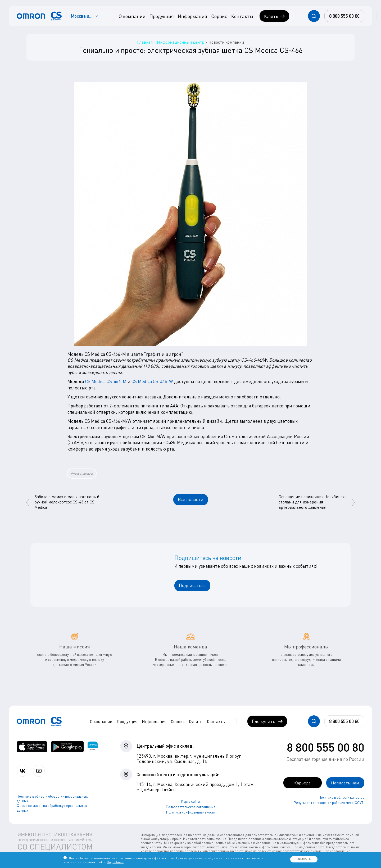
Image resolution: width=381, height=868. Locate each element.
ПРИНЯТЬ (304, 859)
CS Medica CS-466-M (106, 381)
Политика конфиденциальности (191, 812)
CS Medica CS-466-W (152, 381)
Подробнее (115, 862)
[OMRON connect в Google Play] (67, 747)
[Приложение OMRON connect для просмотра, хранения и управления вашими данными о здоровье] (93, 747)
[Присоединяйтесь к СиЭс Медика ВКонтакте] (23, 771)
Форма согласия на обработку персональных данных (52, 808)
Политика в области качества (341, 797)
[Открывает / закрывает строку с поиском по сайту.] (314, 16)
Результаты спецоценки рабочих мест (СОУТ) (329, 803)
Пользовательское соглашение (191, 807)
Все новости (191, 499)
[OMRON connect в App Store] (32, 747)
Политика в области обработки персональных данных (52, 799)
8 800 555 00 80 (326, 747)
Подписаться (192, 585)
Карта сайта (190, 801)
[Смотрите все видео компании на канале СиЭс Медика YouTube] (39, 771)
